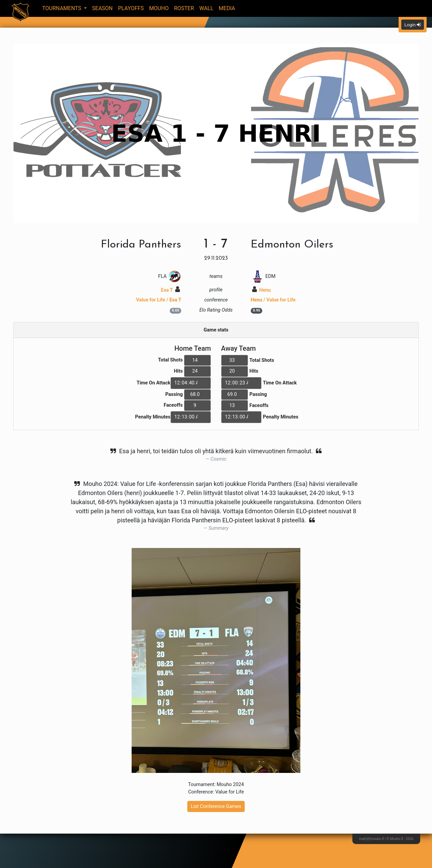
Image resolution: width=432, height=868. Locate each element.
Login (413, 25)
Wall (207, 8)
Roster (184, 8)
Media (227, 8)
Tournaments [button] (62, 8)
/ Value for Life (273, 300)
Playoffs (131, 8)
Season (102, 8)
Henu (262, 290)
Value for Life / (159, 300)
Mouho (159, 8)
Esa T (171, 290)
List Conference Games (216, 806)
